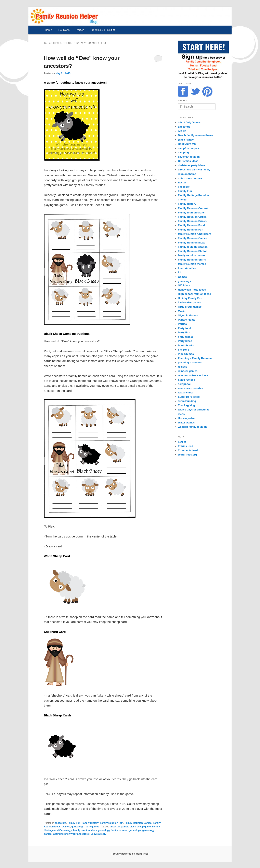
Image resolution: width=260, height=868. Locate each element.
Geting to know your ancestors (71, 834)
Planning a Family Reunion (195, 358)
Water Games (186, 423)
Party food (184, 328)
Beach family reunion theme (196, 135)
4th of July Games (189, 122)
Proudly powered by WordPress (130, 854)
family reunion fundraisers (194, 234)
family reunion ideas (85, 830)
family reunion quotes (192, 255)
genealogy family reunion (113, 830)
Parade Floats (187, 320)
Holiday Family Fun (190, 298)
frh (180, 272)
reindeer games (188, 371)
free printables (187, 268)
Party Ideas (185, 341)
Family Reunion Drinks (192, 221)
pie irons (183, 350)
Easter (182, 183)
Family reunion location (193, 247)
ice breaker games (189, 302)
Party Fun (184, 332)
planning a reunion (190, 362)
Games (66, 827)
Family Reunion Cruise (192, 217)
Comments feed (188, 450)
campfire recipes (188, 148)
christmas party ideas (192, 165)
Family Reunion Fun (112, 823)
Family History (90, 823)
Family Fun (74, 823)
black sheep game (140, 827)
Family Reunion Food (191, 225)
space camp (185, 393)
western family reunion (192, 427)
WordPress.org (187, 455)
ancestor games (119, 827)
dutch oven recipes (190, 178)
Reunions (64, 30)
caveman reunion (189, 157)
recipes (183, 367)
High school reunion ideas (194, 294)
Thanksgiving (186, 405)
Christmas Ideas (188, 161)
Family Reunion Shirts (192, 260)
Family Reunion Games (138, 823)
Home (48, 30)
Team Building (187, 401)
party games (92, 827)
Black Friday (186, 140)
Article (182, 131)
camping (183, 152)
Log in (182, 442)
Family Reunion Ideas (192, 243)
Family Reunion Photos (193, 251)
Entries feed (185, 446)
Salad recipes (186, 380)
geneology (135, 830)
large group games (190, 307)
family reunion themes (192, 264)
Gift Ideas (184, 285)
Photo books (186, 345)
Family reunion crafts (191, 213)
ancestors (60, 823)
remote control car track (193, 375)
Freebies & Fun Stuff (103, 30)
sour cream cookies (190, 388)
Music (182, 311)
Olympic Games (188, 315)
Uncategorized (187, 418)
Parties (80, 30)
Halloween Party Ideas (192, 290)
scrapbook (185, 384)
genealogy (77, 827)
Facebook (184, 187)
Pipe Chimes (186, 354)
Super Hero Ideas (189, 397)
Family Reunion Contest (193, 208)
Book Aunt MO (187, 144)
